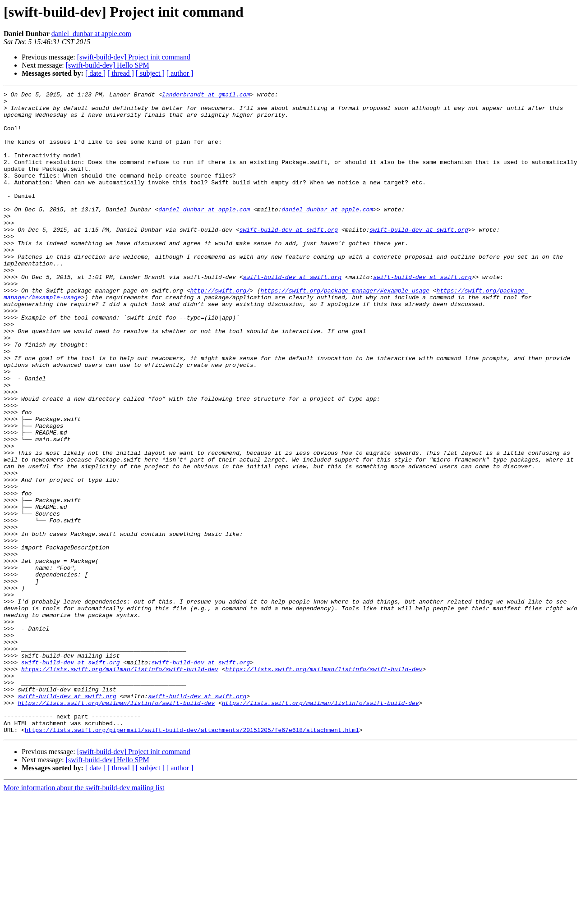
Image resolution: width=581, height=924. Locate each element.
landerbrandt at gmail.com (206, 96)
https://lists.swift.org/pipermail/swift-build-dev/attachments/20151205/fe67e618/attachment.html (192, 858)
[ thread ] (121, 73)
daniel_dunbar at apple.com (91, 34)
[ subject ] (150, 73)
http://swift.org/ (220, 331)
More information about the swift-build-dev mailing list (84, 916)
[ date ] (95, 73)
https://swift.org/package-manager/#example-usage (345, 331)
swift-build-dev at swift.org (289, 258)
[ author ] (180, 73)
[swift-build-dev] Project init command (134, 57)
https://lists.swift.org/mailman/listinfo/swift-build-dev (120, 785)
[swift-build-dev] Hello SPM (108, 65)
